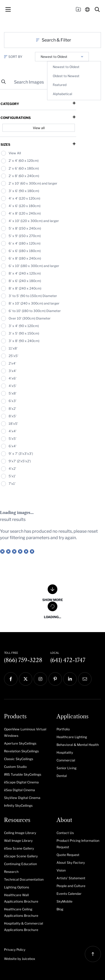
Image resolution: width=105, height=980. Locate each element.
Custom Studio (15, 767)
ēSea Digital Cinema (20, 790)
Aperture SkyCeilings (20, 743)
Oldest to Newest (66, 76)
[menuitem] (26, 732)
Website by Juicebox (20, 959)
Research (11, 872)
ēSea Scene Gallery (19, 848)
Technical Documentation (24, 879)
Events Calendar (69, 894)
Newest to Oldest (66, 67)
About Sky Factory (71, 863)
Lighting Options (17, 887)
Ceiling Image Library (20, 833)
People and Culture (71, 886)
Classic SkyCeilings (19, 759)
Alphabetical (62, 94)
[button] (97, 9)
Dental (62, 776)
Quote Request (68, 855)
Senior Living (66, 768)
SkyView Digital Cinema (22, 798)
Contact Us (65, 833)
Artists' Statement (71, 878)
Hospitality (65, 752)
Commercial (66, 760)
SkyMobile (64, 901)
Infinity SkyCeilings (18, 806)
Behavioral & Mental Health (78, 745)
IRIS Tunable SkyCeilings (23, 774)
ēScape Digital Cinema (21, 782)
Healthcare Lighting (72, 737)
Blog (60, 909)
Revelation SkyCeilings (21, 751)
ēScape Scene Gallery (21, 856)
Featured (60, 85)
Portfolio (63, 729)
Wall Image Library (18, 841)
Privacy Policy (15, 950)
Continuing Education (20, 864)
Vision (61, 870)
